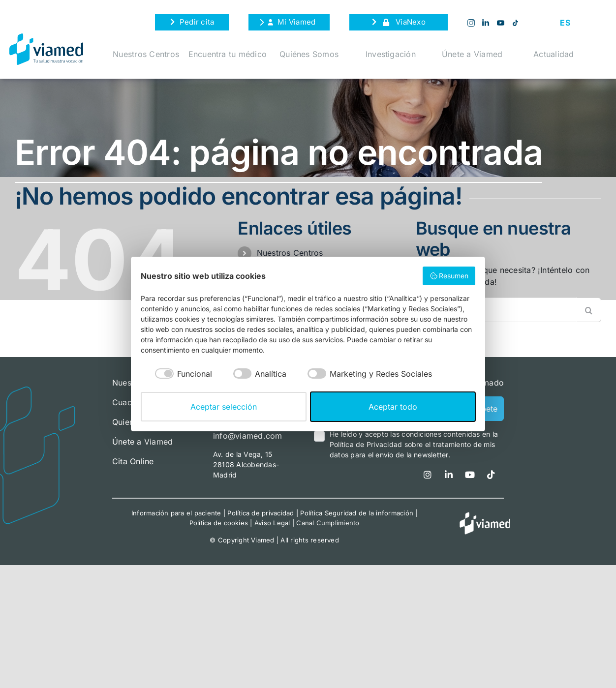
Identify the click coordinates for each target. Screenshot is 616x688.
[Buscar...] (512, 310)
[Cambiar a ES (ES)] (565, 22)
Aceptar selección (224, 407)
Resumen (449, 276)
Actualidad (554, 54)
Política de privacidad (261, 513)
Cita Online (133, 461)
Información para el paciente (176, 513)
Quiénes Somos (309, 54)
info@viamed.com (248, 436)
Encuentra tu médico (228, 54)
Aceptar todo (393, 407)
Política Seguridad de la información (357, 513)
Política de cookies (219, 523)
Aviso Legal (272, 523)
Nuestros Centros (146, 54)
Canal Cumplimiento (328, 523)
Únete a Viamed (472, 54)
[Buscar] (589, 310)
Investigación (391, 54)
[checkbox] (176, 374)
